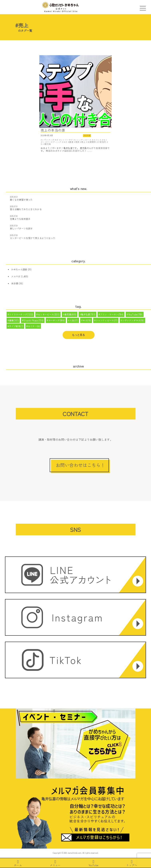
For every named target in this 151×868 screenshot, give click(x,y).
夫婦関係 (92, 142)
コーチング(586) (57, 320)
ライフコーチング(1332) (21, 314)
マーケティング (54, 142)
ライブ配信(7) (16, 326)
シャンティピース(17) (107, 320)
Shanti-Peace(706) (33, 320)
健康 (71, 142)
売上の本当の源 (53, 130)
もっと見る (78, 335)
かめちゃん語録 (19, 269)
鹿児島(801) (70, 314)
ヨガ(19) (87, 320)
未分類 (15, 283)
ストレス (97, 140)
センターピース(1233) (49, 314)
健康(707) (14, 320)
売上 (83, 142)
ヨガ (65, 142)
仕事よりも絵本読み (20, 219)
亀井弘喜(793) (88, 314)
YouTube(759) (135, 314)
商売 (77, 142)
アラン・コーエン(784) (112, 314)
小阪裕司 (102, 142)
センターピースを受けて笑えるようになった (33, 238)
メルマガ (87, 135)
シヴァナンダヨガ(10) (133, 320)
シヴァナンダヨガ (50, 140)
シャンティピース (83, 140)
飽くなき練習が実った (21, 200)
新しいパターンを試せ (21, 228)
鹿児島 (48, 144)
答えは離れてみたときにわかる (26, 209)
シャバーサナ (67, 140)
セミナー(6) (34, 326)
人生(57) (74, 320)
